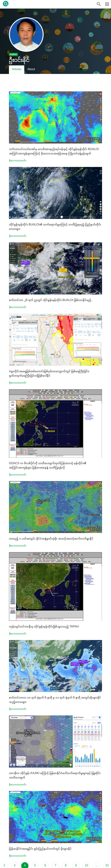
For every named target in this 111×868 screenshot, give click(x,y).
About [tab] (31, 69)
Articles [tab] (17, 69)
